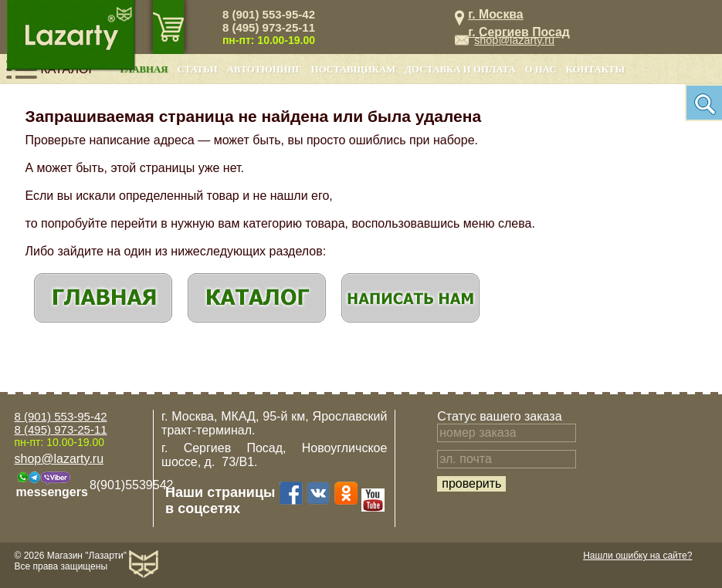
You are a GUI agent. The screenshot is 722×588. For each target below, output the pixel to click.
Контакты (595, 69)
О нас (541, 69)
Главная (144, 69)
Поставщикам (354, 69)
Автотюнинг (264, 69)
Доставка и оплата (460, 69)
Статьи (198, 69)
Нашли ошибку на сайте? (637, 556)
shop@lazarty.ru (514, 40)
